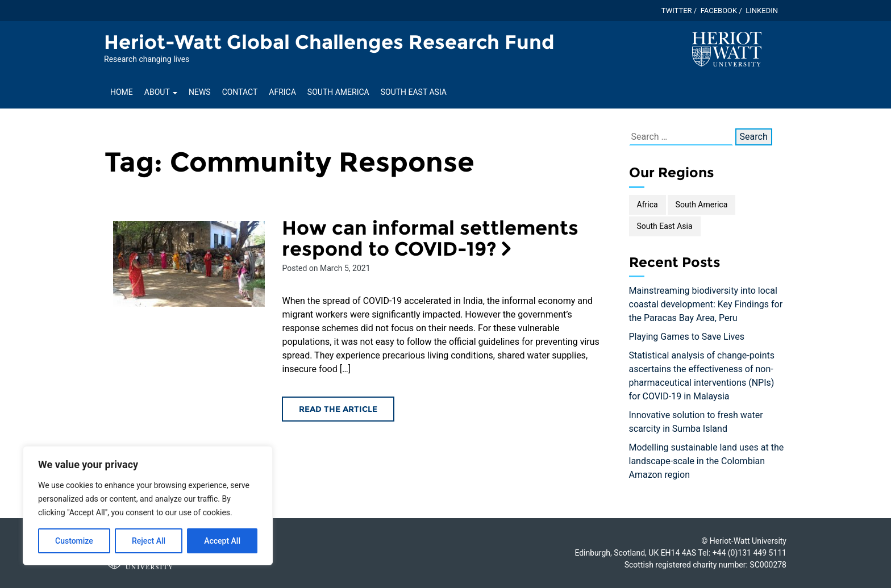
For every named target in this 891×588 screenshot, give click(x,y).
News (200, 92)
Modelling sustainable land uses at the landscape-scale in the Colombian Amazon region (707, 461)
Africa (282, 92)
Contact (240, 92)
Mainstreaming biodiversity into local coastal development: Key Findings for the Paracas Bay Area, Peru (706, 304)
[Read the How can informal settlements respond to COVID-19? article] (189, 264)
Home (122, 92)
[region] (148, 506)
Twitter (677, 11)
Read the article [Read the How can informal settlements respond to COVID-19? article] (338, 409)
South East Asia (414, 92)
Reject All (149, 541)
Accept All (222, 541)
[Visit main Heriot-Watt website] (727, 49)
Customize (74, 541)
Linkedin (762, 11)
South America (338, 92)
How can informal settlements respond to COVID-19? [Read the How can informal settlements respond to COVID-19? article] (430, 238)
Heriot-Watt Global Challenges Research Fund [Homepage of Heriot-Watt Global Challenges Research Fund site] (329, 42)
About (161, 92)
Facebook (719, 11)
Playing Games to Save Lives (687, 337)
